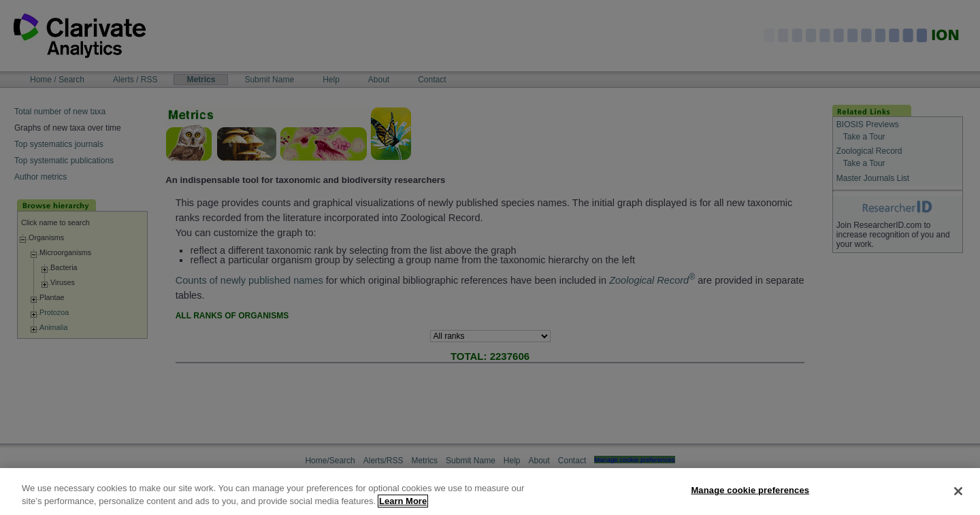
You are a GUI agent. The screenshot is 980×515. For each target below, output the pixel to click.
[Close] (958, 491)
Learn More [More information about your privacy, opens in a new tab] (403, 501)
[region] (490, 492)
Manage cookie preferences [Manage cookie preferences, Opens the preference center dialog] (750, 490)
